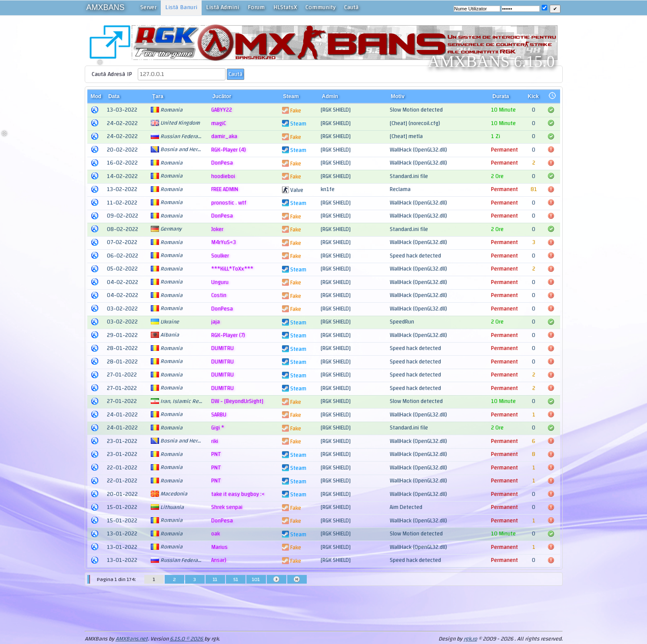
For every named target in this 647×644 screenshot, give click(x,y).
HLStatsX (285, 7)
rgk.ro (470, 639)
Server (148, 7)
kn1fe (328, 189)
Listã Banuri (181, 7)
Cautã (351, 7)
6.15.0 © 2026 (187, 639)
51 (236, 579)
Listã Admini (222, 7)
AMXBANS (106, 7)
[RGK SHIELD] (336, 110)
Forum (256, 7)
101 (256, 579)
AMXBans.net (132, 639)
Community (320, 7)
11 (215, 579)
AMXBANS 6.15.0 (491, 61)
